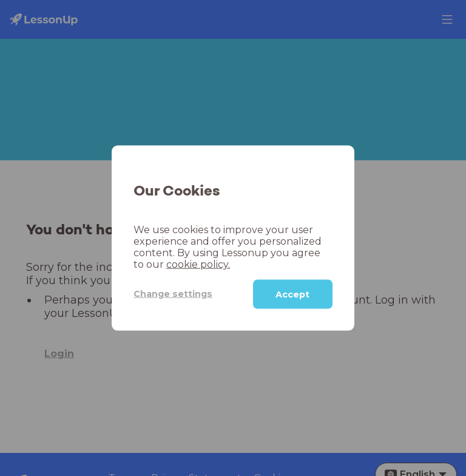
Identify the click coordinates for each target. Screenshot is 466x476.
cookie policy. (198, 264)
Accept (292, 294)
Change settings (173, 294)
